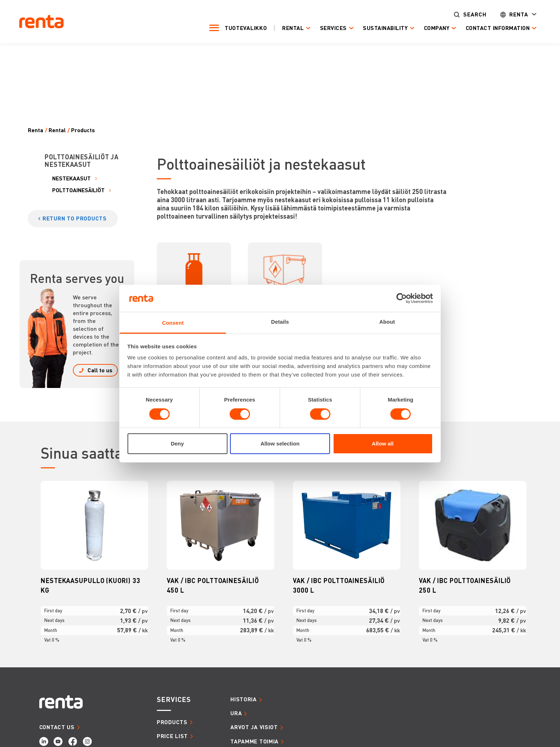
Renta (517, 14)
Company (435, 28)
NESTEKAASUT (71, 178)
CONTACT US (57, 727)
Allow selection (280, 444)
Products (83, 130)
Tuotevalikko (244, 28)
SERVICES (174, 699)
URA (236, 713)
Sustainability (384, 28)
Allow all (383, 444)
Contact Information (496, 28)
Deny (177, 444)
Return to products (75, 218)
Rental (291, 28)
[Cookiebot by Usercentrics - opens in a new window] (402, 298)
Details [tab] (280, 322)
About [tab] (387, 322)
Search (473, 14)
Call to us (100, 370)
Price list (172, 736)
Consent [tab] (173, 323)
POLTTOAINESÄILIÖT (78, 190)
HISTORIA (244, 699)
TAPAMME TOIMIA (254, 741)
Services (332, 28)
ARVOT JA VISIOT (254, 727)
